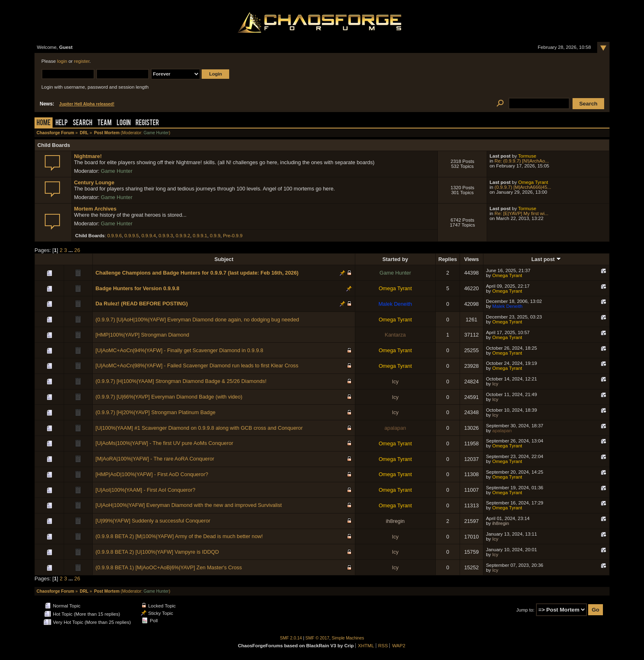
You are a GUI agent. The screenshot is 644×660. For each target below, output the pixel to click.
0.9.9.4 (148, 236)
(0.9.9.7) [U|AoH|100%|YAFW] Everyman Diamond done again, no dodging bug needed (198, 320)
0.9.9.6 (114, 236)
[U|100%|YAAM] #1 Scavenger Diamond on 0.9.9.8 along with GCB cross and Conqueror (199, 428)
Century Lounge (94, 182)
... (71, 250)
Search (83, 123)
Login (124, 123)
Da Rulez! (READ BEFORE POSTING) (142, 304)
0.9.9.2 (183, 236)
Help (62, 123)
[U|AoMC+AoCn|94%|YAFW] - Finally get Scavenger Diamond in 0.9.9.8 (179, 350)
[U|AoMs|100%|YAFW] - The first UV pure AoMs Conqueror (164, 443)
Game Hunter (156, 133)
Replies (448, 259)
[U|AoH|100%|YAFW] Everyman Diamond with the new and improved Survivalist (189, 505)
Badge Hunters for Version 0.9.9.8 (138, 288)
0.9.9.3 (166, 236)
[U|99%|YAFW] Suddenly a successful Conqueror (153, 521)
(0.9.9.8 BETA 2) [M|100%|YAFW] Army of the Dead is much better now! (179, 536)
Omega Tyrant (533, 182)
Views (471, 259)
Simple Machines (348, 638)
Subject (224, 259)
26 (77, 250)
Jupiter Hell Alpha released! (87, 104)
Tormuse (527, 156)
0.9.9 (215, 236)
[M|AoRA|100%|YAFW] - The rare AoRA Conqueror (155, 459)
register (82, 61)
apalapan (395, 428)
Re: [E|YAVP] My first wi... (521, 213)
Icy (395, 382)
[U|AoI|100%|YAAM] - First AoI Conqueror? (146, 490)
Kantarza (395, 335)
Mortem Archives (95, 209)
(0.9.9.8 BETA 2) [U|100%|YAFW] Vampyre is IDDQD (157, 552)
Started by (395, 259)
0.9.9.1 (200, 236)
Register (147, 123)
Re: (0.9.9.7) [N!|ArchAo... (522, 161)
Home (44, 123)
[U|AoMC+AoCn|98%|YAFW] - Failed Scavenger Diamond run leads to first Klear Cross (197, 366)
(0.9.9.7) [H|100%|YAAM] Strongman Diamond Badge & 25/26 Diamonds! (181, 381)
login (62, 61)
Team (105, 123)
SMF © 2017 (317, 638)
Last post (546, 259)
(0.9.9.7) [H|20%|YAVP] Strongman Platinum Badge (156, 412)
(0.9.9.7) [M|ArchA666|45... (523, 187)
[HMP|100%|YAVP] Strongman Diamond (143, 335)
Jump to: (525, 610)
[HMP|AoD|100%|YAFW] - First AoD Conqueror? (152, 474)
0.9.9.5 (132, 236)
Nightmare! (88, 156)
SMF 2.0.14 (291, 638)
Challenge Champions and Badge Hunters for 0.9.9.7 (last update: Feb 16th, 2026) (197, 273)
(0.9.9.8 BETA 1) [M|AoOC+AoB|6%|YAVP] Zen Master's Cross (169, 567)
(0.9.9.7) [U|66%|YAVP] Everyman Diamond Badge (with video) (169, 397)
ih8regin (396, 521)
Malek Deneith (395, 304)
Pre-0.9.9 (233, 236)
